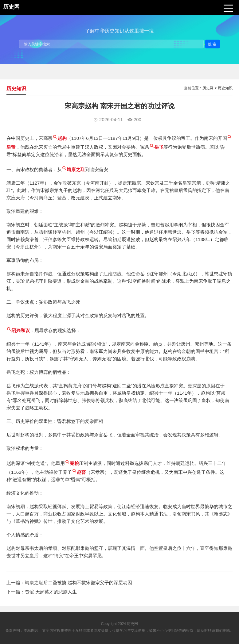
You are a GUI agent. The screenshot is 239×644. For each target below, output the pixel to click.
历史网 (208, 88)
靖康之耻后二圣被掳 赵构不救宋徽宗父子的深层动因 (78, 583)
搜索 (213, 44)
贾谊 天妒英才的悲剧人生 (51, 592)
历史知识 (225, 88)
